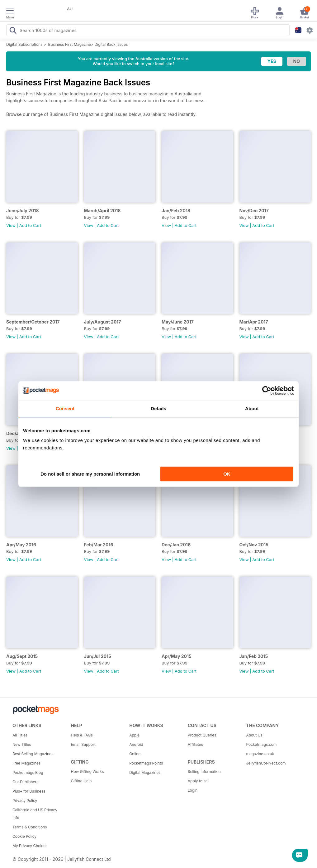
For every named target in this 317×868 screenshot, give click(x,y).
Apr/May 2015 (177, 656)
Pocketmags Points (146, 763)
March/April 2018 (102, 211)
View (11, 225)
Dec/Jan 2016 (176, 545)
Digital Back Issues (111, 44)
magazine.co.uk (260, 754)
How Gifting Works (88, 772)
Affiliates (195, 744)
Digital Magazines (145, 772)
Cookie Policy (24, 836)
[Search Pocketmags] (13, 31)
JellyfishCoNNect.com (266, 763)
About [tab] (252, 408)
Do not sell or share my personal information (90, 474)
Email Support (83, 744)
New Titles (22, 744)
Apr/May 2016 (21, 545)
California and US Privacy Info (35, 814)
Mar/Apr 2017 (254, 322)
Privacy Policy (25, 801)
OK (227, 474)
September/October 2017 (33, 322)
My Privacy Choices (30, 846)
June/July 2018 (23, 211)
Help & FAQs (82, 735)
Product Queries (202, 735)
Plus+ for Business (29, 791)
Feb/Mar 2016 (99, 545)
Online (135, 754)
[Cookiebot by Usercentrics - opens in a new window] (267, 391)
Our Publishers (25, 782)
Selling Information (204, 772)
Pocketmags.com (261, 744)
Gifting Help (81, 781)
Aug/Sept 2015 (22, 656)
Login (193, 790)
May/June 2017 (178, 322)
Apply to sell (199, 781)
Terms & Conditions (30, 827)
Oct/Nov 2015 (254, 545)
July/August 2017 (103, 322)
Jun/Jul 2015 (98, 656)
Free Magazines (26, 763)
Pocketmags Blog (28, 772)
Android (136, 744)
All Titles (20, 735)
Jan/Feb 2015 (254, 656)
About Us (254, 735)
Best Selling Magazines (33, 754)
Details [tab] (158, 408)
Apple (134, 735)
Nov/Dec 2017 (254, 211)
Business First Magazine (70, 44)
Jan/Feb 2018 (176, 211)
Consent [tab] (65, 408)
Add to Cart (30, 225)
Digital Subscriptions (24, 44)
